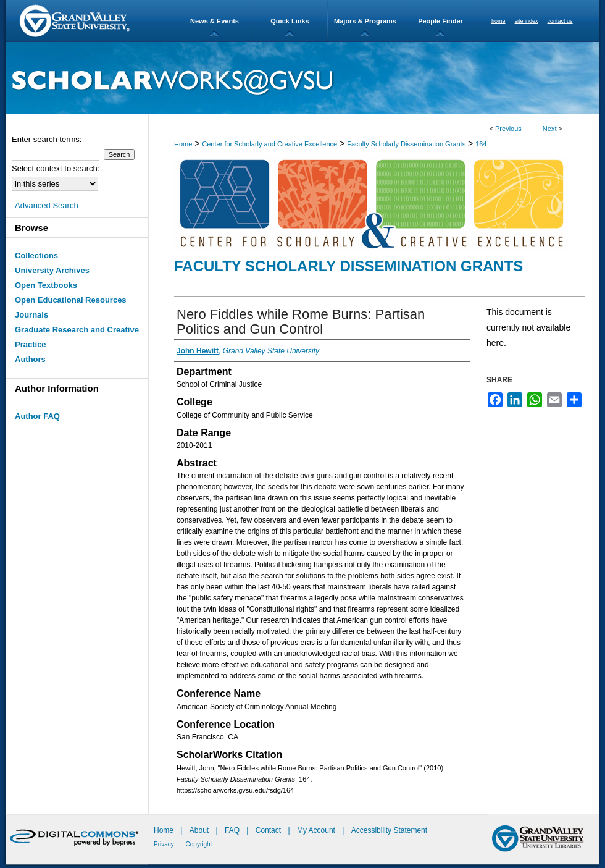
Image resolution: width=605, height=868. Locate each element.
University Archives (52, 270)
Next (550, 129)
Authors (30, 359)
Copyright (199, 844)
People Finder (440, 21)
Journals (31, 315)
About (200, 830)
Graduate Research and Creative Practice (77, 337)
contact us (560, 21)
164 (481, 144)
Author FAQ (37, 416)
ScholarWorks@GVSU (302, 78)
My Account (317, 830)
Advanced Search (47, 205)
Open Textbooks (46, 285)
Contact (268, 830)
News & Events (215, 21)
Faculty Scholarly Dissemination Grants (406, 144)
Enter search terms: (47, 139)
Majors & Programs (365, 21)
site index (527, 21)
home (499, 21)
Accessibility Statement (389, 830)
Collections (36, 255)
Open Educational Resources (71, 300)
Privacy (165, 844)
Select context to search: (56, 168)
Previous (508, 129)
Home (183, 144)
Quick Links (290, 21)
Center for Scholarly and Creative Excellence (269, 144)
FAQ (233, 830)
